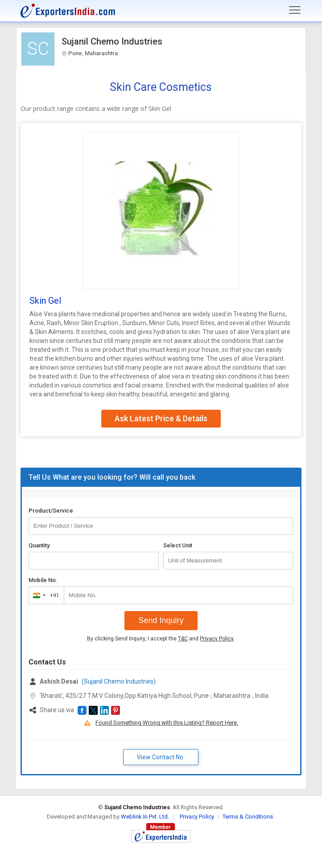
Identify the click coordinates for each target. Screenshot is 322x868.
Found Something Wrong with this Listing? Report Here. (167, 723)
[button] (82, 710)
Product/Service (51, 511)
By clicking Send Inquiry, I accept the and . (161, 639)
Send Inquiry (161, 620)
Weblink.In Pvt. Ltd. (145, 817)
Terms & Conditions (248, 817)
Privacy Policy (217, 639)
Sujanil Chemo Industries (112, 41)
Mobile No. (43, 580)
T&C (183, 639)
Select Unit (178, 545)
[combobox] (44, 595)
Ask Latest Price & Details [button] (161, 418)
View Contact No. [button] (161, 757)
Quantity (39, 545)
